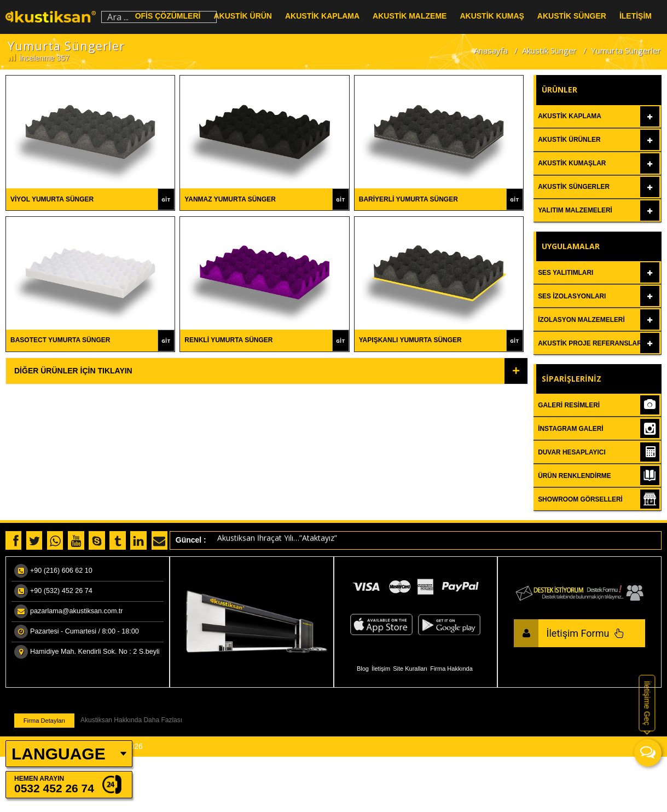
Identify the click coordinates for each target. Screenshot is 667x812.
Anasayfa (491, 50)
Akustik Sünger (549, 50)
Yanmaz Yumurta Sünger (230, 199)
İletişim (381, 669)
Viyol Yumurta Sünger (52, 199)
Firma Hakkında (451, 669)
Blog (363, 669)
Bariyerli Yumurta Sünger (408, 199)
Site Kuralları (410, 669)
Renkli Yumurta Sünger (228, 340)
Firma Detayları (44, 721)
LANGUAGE (59, 754)
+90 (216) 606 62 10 (61, 571)
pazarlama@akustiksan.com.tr (77, 611)
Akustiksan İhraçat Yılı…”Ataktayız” (277, 540)
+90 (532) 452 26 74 (61, 591)
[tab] (267, 371)
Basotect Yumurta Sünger (60, 340)
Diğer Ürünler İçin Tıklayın (73, 371)
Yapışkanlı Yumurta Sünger (410, 340)
